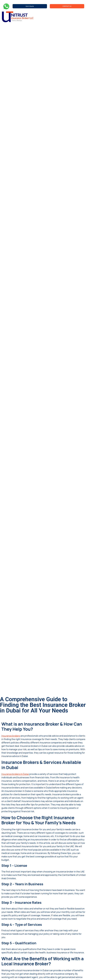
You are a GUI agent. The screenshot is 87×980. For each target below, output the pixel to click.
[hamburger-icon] (82, 17)
